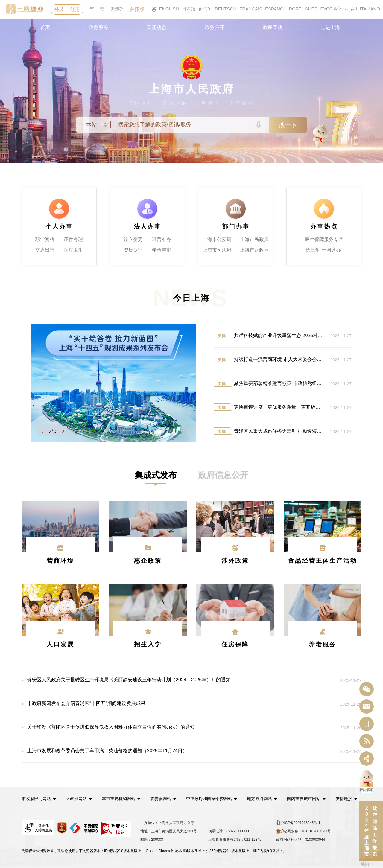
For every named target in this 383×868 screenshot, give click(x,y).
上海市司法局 (217, 250)
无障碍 (117, 9)
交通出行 (45, 250)
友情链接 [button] (346, 799)
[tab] (156, 475)
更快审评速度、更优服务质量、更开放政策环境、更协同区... (269, 407)
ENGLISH (165, 9)
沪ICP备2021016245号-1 (298, 823)
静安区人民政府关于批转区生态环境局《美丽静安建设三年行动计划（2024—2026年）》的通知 (163, 680)
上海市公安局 (217, 239)
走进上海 (330, 27)
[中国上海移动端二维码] (367, 724)
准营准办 (162, 239)
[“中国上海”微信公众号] (367, 689)
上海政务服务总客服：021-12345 (235, 840)
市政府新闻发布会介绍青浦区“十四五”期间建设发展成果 (163, 704)
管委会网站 (161, 799)
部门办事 (236, 226)
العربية (351, 9)
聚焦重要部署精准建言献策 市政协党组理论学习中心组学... (269, 383)
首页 (45, 27)
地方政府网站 (259, 799)
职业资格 (45, 239)
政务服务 (98, 27)
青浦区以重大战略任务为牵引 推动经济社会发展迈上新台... (269, 431)
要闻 (222, 336)
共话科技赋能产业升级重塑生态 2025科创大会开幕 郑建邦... (269, 335)
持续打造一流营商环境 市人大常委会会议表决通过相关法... (269, 359)
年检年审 (162, 250)
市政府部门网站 (36, 799)
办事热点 (324, 226)
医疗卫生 (73, 250)
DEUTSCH (226, 9)
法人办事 (148, 226)
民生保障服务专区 (324, 239)
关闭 (365, 864)
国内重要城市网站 (304, 799)
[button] (39, 799)
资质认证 (133, 250)
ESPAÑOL (276, 9)
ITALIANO (370, 9)
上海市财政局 (254, 250)
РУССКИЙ (331, 9)
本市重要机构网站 (118, 799)
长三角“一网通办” (324, 250)
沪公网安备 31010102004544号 (304, 831)
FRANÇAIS (251, 9)
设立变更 (133, 239)
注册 (75, 9)
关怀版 (137, 9)
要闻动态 (156, 27)
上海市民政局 (254, 239)
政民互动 (273, 27)
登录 (59, 9)
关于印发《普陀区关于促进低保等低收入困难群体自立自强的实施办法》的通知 (163, 728)
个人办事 (59, 226)
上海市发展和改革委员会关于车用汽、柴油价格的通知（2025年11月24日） (163, 751)
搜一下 (288, 125)
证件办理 (73, 239)
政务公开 (215, 27)
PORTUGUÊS (303, 9)
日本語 (189, 9)
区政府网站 (76, 799)
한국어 (205, 9)
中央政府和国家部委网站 (209, 799)
